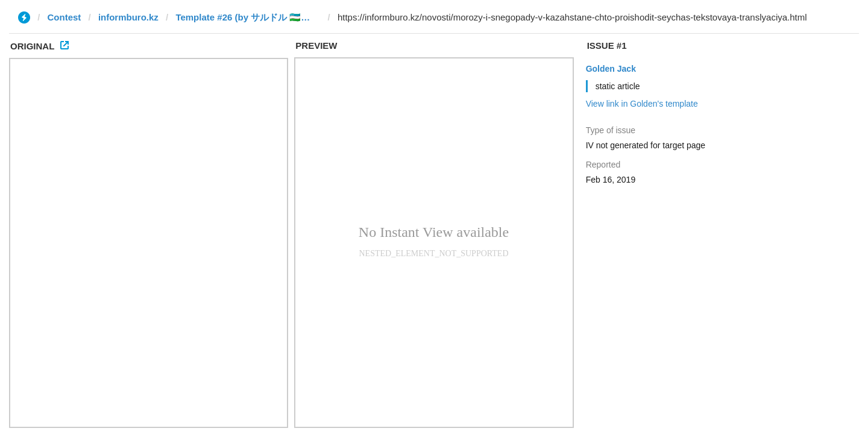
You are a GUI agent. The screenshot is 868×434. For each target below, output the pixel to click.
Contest (64, 17)
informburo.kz (128, 17)
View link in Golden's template (642, 104)
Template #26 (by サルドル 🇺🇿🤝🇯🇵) (248, 17)
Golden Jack (611, 69)
